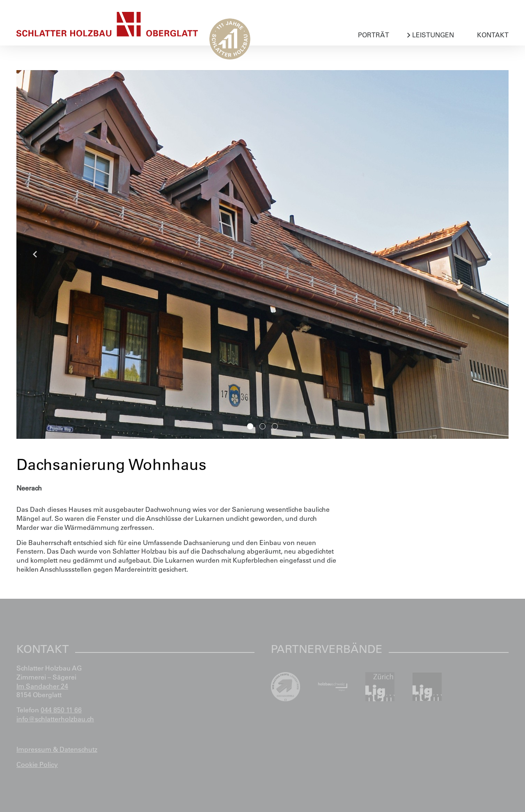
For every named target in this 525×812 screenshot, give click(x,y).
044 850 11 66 (61, 710)
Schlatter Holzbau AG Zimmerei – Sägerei (49, 673)
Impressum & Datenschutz (57, 749)
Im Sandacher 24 (42, 686)
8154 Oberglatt (39, 695)
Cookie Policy (37, 764)
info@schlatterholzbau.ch (55, 719)
